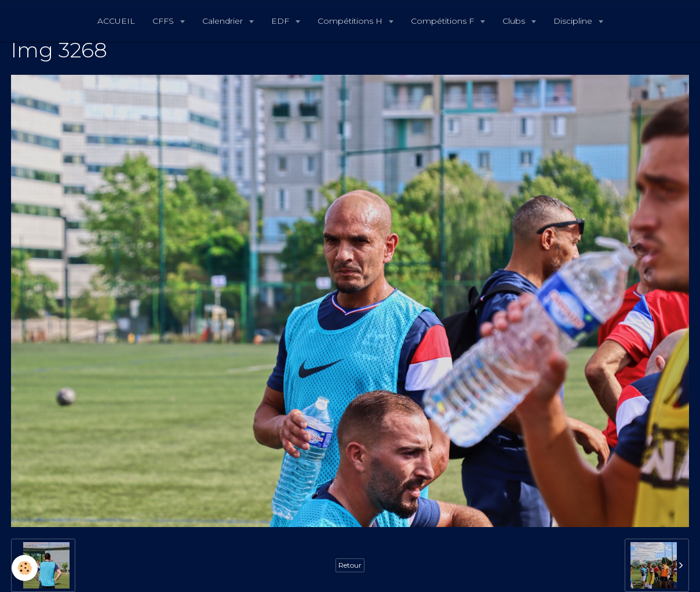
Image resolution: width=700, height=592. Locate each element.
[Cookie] (25, 568)
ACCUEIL (116, 21)
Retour (350, 565)
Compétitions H (351, 21)
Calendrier (224, 21)
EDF (281, 21)
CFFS (164, 21)
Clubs (515, 21)
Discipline (574, 21)
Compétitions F (444, 21)
